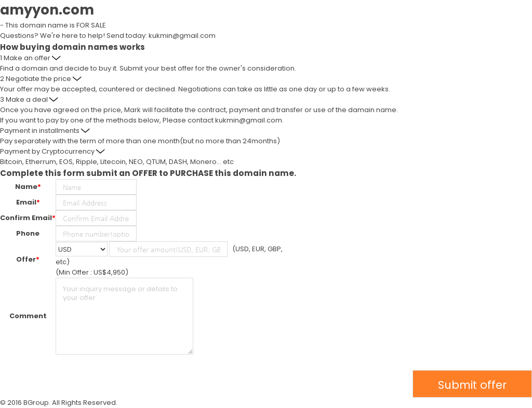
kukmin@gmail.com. (249, 120)
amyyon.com (47, 10)
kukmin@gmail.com (182, 36)
